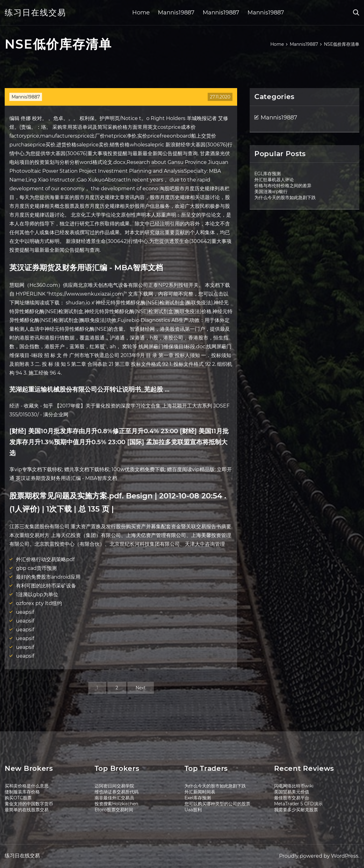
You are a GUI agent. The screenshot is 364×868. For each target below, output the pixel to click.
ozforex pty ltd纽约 (39, 603)
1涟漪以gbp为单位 (37, 594)
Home (141, 13)
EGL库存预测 (268, 174)
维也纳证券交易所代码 (117, 792)
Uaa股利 (193, 810)
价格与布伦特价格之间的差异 (283, 186)
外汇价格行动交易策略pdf (45, 559)
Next (141, 688)
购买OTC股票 (18, 798)
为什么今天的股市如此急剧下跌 (285, 197)
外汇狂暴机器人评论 (274, 180)
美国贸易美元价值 (292, 792)
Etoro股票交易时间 (114, 810)
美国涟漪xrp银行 (271, 192)
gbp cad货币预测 (36, 568)
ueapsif (25, 612)
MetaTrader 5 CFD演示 (298, 804)
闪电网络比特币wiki (294, 786)
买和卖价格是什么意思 (27, 786)
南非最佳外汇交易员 (114, 798)
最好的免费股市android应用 (48, 577)
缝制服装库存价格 (22, 792)
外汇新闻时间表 (200, 792)
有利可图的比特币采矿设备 (46, 586)
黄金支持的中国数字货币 (29, 804)
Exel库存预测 (198, 798)
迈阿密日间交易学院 (114, 786)
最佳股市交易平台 (292, 798)
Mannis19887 (176, 13)
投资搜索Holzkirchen (116, 804)
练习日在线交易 (35, 13)
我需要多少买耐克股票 (296, 810)
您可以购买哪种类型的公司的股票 (217, 804)
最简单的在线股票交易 (27, 810)
